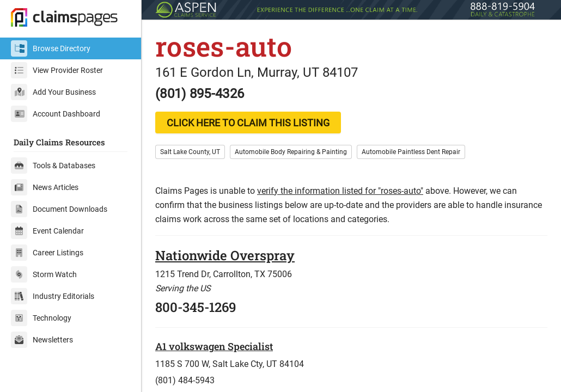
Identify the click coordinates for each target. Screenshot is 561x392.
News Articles (45, 187)
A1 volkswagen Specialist (214, 346)
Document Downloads (59, 209)
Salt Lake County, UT (190, 152)
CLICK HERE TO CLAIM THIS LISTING (248, 123)
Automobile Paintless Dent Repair (411, 152)
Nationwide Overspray (225, 255)
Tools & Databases (53, 166)
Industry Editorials (53, 296)
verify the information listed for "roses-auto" (340, 191)
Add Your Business (53, 92)
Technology (41, 318)
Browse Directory (51, 48)
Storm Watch (44, 274)
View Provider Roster (57, 70)
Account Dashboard (56, 114)
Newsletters (42, 340)
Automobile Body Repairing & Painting (291, 152)
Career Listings (47, 253)
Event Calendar (47, 231)
